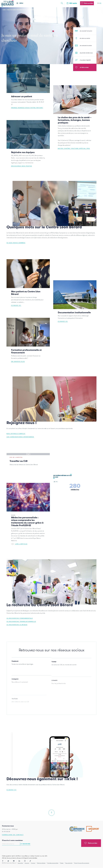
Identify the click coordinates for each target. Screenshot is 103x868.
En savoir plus (18, 362)
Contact (33, 863)
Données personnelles (53, 863)
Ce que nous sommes (16, 243)
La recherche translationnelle (21, 622)
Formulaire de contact (13, 835)
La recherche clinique (17, 625)
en (100, 3)
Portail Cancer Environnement (82, 863)
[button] (54, 482)
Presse (62, 863)
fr (98, 3)
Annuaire (27, 863)
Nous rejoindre (69, 863)
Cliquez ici (16, 306)
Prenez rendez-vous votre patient (27, 108)
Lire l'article (19, 544)
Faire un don (91, 843)
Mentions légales (41, 863)
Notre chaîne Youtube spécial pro (74, 149)
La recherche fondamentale (20, 619)
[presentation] (14, 850)
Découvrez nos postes (22, 167)
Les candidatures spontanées (20, 438)
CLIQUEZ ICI (12, 791)
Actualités (20, 863)
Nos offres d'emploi (16, 434)
